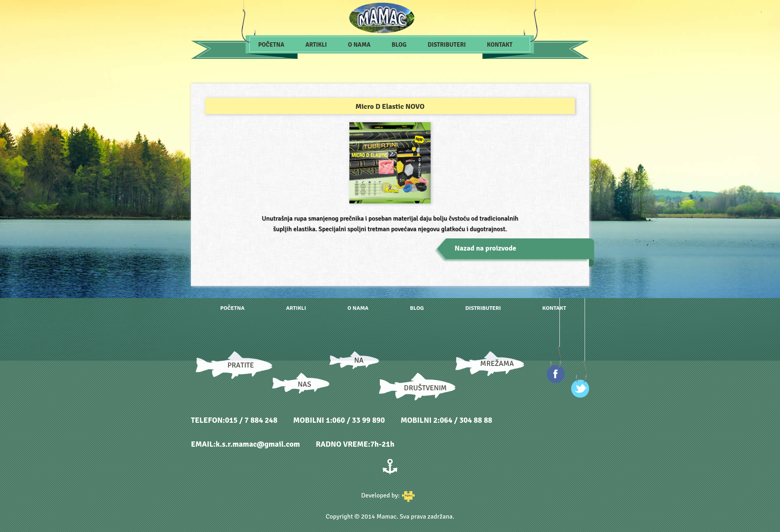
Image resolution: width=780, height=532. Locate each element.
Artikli (316, 45)
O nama (359, 45)
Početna (271, 45)
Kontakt (500, 45)
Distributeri (447, 45)
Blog (399, 45)
